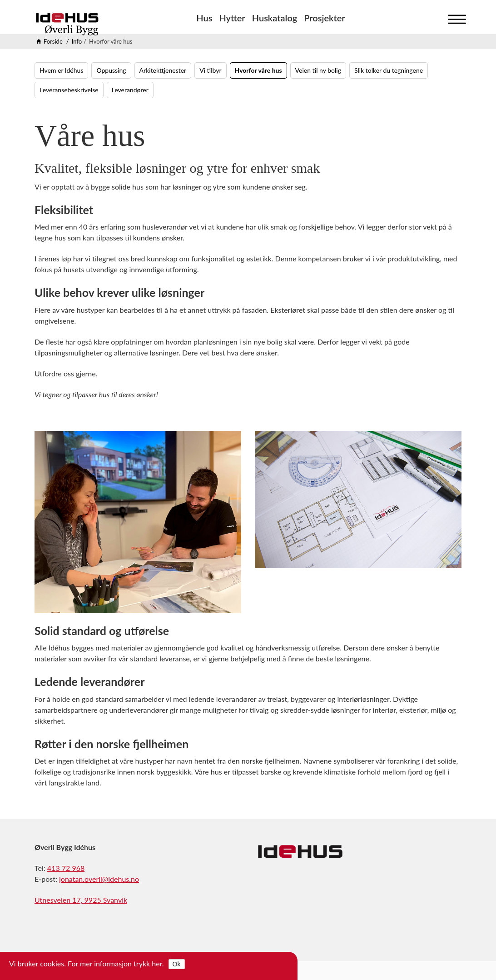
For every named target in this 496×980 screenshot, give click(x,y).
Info (77, 41)
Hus (204, 18)
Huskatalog (275, 18)
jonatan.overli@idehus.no (99, 879)
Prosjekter (324, 18)
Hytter (232, 18)
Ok (177, 964)
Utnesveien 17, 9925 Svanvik (81, 900)
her (157, 963)
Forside (53, 41)
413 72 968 (66, 868)
